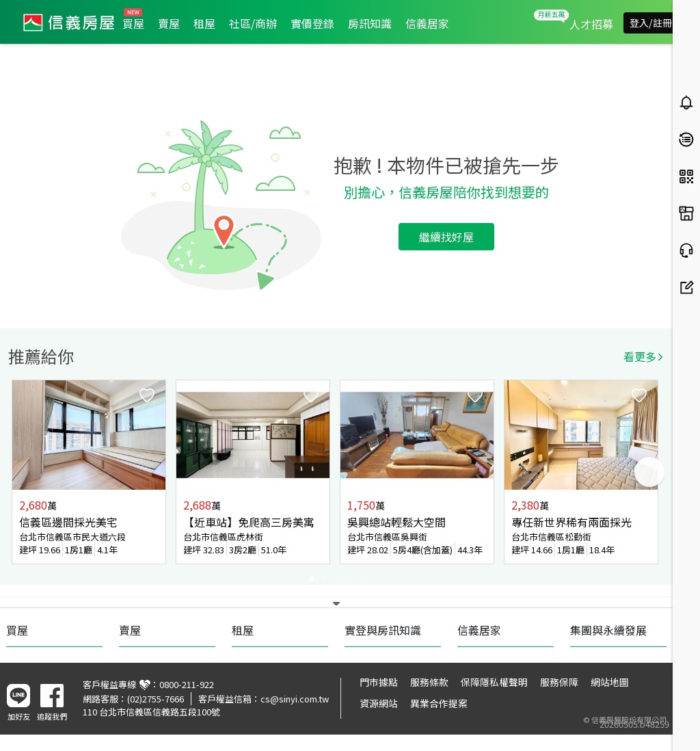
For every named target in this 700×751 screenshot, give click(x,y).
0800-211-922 (187, 684)
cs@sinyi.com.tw (295, 699)
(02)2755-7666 (156, 699)
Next (649, 472)
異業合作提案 (439, 703)
